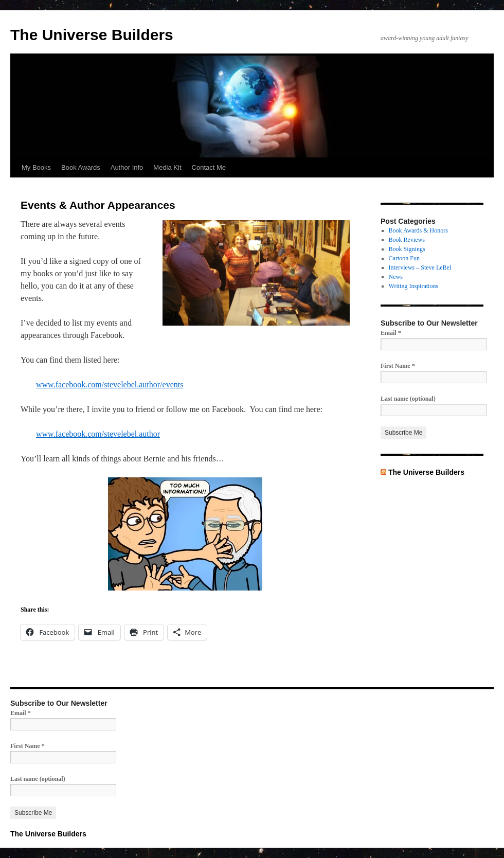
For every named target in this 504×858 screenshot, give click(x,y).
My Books (36, 167)
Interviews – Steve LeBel (420, 267)
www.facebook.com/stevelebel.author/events (110, 385)
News (396, 277)
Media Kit (167, 167)
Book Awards (81, 167)
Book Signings (407, 249)
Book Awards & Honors (418, 230)
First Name (398, 366)
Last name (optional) (408, 399)
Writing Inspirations (414, 286)
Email (391, 333)
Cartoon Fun (404, 258)
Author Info (127, 167)
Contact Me (209, 167)
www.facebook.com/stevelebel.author (98, 434)
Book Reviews (407, 240)
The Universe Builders (92, 35)
